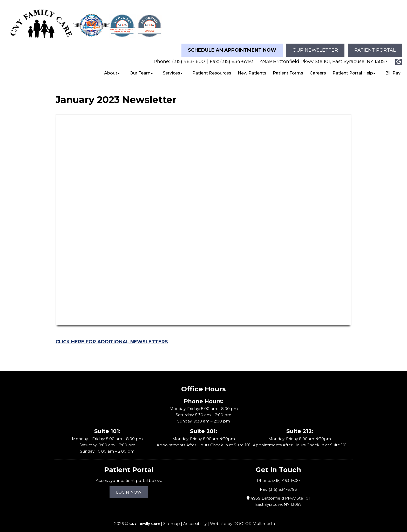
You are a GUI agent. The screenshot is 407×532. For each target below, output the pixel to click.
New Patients (252, 69)
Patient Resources (212, 69)
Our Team (140, 69)
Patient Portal (375, 46)
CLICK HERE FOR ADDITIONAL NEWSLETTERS (112, 337)
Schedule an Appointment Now (232, 46)
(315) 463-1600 (188, 57)
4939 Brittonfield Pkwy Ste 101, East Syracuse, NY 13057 (324, 57)
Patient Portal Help (353, 69)
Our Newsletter (315, 46)
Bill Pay (393, 69)
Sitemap (172, 519)
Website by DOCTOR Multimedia (242, 519)
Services (171, 69)
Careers (318, 69)
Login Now (129, 488)
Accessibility (195, 519)
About (111, 69)
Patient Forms (288, 69)
